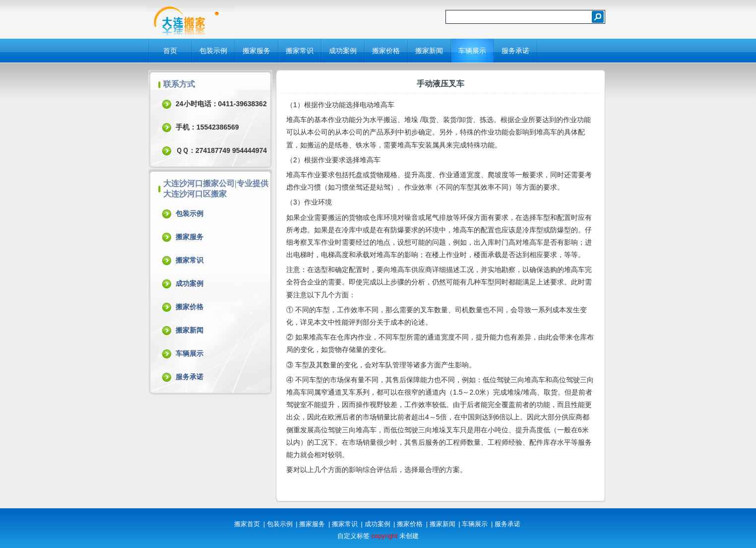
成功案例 (343, 51)
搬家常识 (300, 51)
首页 (170, 51)
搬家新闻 (429, 51)
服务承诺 (515, 51)
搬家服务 (256, 51)
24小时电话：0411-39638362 (221, 104)
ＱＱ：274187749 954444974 (221, 150)
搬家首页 (247, 524)
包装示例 (213, 51)
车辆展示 (472, 51)
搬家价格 (386, 51)
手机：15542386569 (207, 127)
